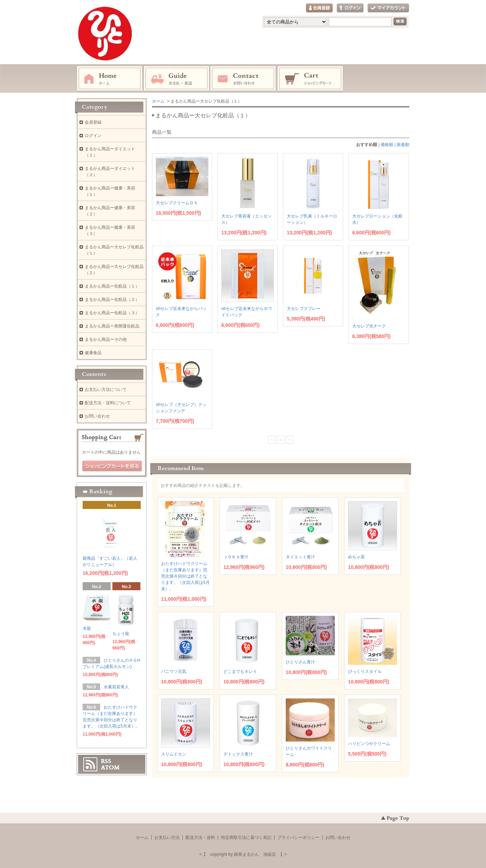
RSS (106, 761)
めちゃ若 (356, 557)
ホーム (110, 79)
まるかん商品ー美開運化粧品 (112, 326)
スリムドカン (174, 754)
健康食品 (93, 353)
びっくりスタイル (365, 671)
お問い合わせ (243, 79)
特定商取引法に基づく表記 (246, 838)
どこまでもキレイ (240, 671)
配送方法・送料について (108, 403)
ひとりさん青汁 (300, 662)
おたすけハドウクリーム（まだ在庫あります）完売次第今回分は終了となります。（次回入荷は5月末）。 (185, 576)
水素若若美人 (118, 687)
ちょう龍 (121, 634)
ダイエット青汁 (300, 557)
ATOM (110, 767)
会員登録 (319, 8)
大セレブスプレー (304, 309)
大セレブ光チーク (369, 326)
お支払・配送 (176, 79)
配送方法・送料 (200, 838)
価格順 (387, 145)
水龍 (87, 628)
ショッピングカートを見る (112, 466)
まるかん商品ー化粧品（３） (112, 313)
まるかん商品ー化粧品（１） (112, 286)
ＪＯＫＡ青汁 (236, 557)
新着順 (403, 145)
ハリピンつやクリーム (369, 744)
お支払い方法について (106, 390)
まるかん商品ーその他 (106, 339)
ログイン (350, 8)
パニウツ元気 (174, 671)
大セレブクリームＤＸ (177, 203)
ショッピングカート (311, 79)
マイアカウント (388, 8)
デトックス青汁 (238, 754)
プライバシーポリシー (298, 838)
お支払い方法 (167, 838)
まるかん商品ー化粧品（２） (112, 299)
